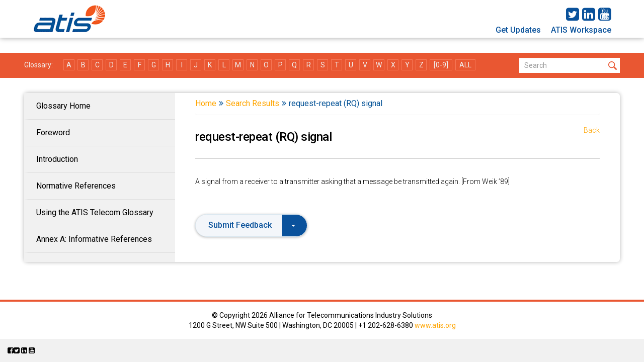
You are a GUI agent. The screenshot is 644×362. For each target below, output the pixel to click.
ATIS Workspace (581, 30)
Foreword (53, 132)
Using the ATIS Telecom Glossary (95, 212)
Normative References (76, 186)
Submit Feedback (252, 225)
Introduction (57, 159)
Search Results (253, 103)
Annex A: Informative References (94, 239)
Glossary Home (63, 106)
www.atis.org (435, 325)
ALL (465, 65)
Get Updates (518, 30)
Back (592, 130)
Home (206, 103)
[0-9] (441, 65)
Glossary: (38, 65)
